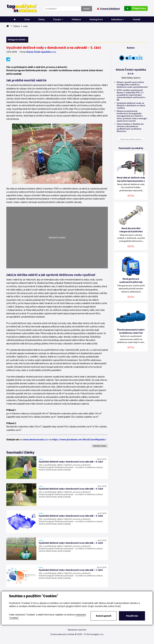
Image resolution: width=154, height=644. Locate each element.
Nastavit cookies (57, 237)
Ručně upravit (104, 616)
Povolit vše (132, 616)
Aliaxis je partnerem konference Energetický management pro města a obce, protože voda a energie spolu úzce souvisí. (131, 116)
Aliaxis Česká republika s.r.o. (41, 52)
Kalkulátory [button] (118, 19)
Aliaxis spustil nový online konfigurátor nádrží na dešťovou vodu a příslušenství (131, 85)
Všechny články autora (131, 139)
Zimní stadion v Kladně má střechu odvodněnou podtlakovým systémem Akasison (129, 128)
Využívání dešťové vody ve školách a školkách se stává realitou (130, 105)
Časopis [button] (58, 19)
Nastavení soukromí (77, 630)
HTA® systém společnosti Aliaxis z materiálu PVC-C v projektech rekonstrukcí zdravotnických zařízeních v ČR (130, 95)
